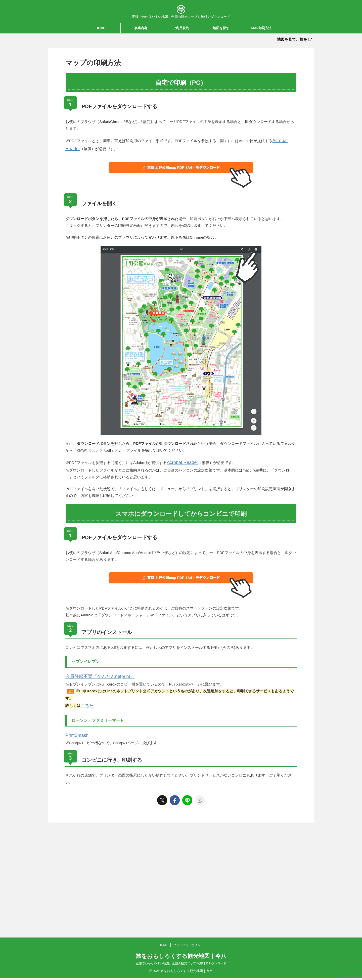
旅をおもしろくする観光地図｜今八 (181, 839)
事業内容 (141, 28)
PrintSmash (75, 729)
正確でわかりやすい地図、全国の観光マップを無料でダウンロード (181, 846)
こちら (86, 700)
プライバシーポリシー (188, 828)
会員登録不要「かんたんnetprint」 (94, 673)
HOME (100, 28)
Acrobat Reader (180, 460)
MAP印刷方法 (262, 28)
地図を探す (221, 28)
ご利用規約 (181, 28)
